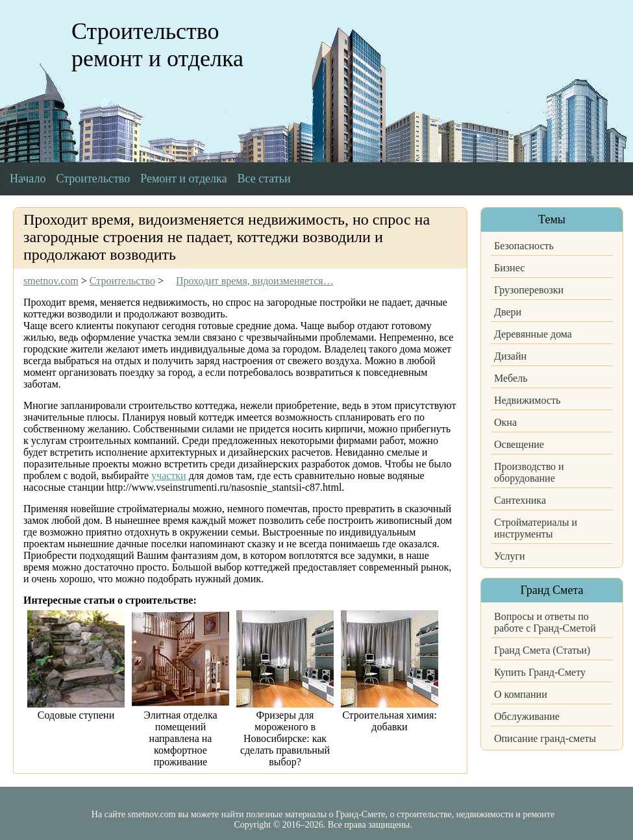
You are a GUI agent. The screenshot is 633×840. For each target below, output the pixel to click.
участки (169, 476)
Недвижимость (527, 400)
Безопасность (524, 246)
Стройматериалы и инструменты (536, 528)
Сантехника (520, 500)
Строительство (93, 179)
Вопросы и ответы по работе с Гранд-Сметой (545, 622)
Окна (505, 422)
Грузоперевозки (529, 290)
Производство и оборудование (529, 472)
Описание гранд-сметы (545, 738)
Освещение (519, 444)
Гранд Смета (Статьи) (542, 650)
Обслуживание (527, 716)
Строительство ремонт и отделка (157, 45)
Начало (28, 179)
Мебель (511, 378)
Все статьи (264, 179)
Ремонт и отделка (183, 179)
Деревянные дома (533, 334)
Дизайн (510, 356)
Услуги (510, 556)
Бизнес (509, 268)
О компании (521, 694)
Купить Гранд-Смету (540, 672)
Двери (508, 312)
